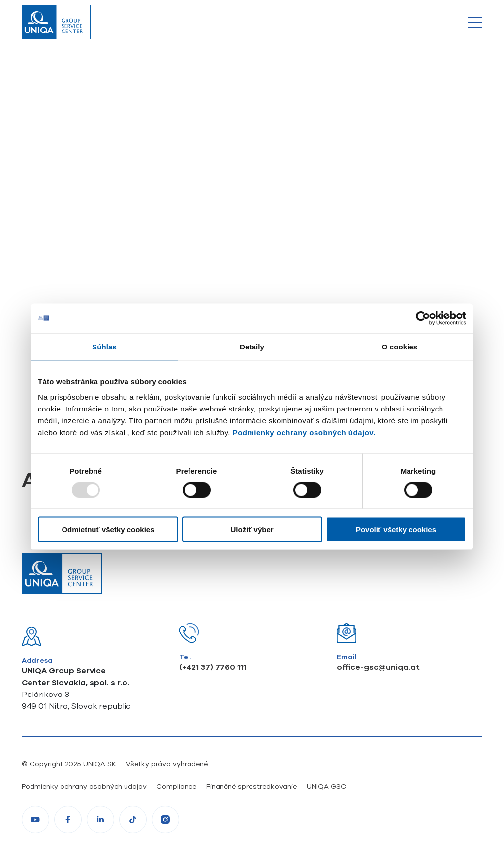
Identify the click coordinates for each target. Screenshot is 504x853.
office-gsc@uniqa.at (378, 667)
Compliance (176, 786)
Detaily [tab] (252, 346)
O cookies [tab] (400, 346)
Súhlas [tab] (104, 346)
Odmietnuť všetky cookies (108, 529)
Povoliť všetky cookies (396, 529)
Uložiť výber (252, 529)
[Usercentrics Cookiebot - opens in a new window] (423, 318)
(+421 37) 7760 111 (213, 667)
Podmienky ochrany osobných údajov (84, 786)
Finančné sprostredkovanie (252, 786)
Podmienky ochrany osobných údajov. (304, 432)
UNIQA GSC (326, 786)
